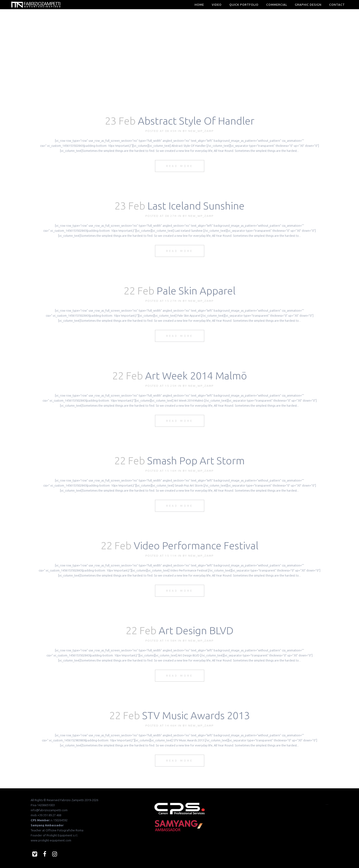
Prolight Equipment (59, 835)
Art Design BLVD (196, 630)
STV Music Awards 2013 (196, 715)
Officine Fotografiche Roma (64, 830)
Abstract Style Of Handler (196, 121)
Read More (180, 166)
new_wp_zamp (201, 131)
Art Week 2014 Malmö (196, 376)
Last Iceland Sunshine (196, 206)
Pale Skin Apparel (196, 291)
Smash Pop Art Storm (196, 461)
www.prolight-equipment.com (51, 840)
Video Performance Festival (196, 546)
